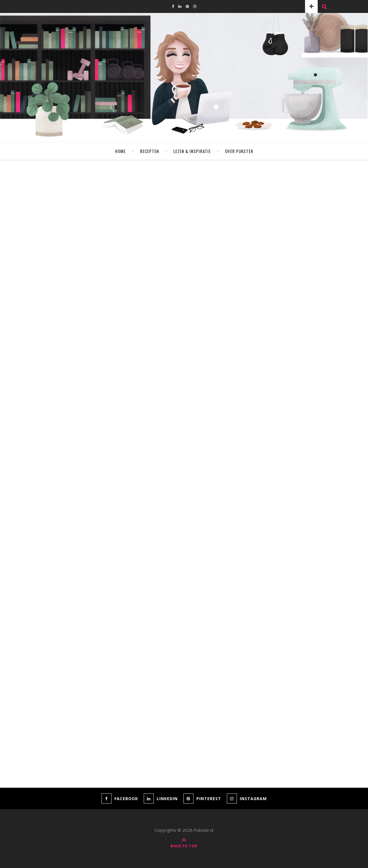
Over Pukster (239, 151)
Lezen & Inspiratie (192, 151)
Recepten (149, 151)
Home (120, 151)
